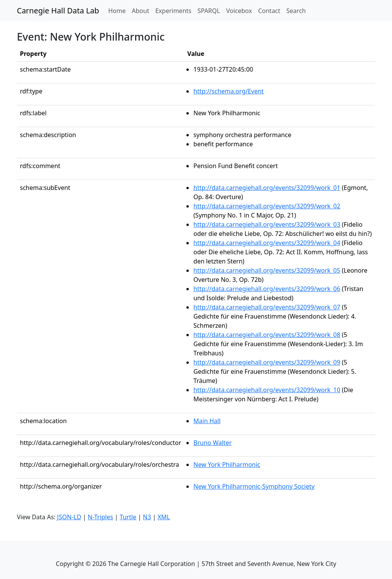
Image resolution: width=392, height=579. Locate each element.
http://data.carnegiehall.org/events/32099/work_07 (267, 307)
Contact (269, 11)
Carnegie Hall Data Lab (58, 11)
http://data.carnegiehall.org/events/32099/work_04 (267, 243)
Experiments (173, 11)
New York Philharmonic (227, 465)
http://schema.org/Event (229, 91)
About (140, 11)
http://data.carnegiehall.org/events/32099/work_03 (267, 224)
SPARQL (209, 11)
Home (119, 10)
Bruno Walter (212, 443)
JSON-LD (69, 517)
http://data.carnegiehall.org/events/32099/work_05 (267, 270)
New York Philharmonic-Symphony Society (254, 486)
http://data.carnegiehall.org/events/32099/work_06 (267, 289)
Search (296, 11)
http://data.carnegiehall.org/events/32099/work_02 (267, 206)
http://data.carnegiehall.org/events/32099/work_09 (267, 362)
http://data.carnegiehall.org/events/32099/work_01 (267, 188)
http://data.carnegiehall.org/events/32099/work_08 (267, 335)
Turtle (128, 517)
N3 (147, 517)
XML (164, 517)
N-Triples (100, 517)
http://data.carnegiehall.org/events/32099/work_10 (267, 390)
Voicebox (239, 11)
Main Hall (207, 421)
